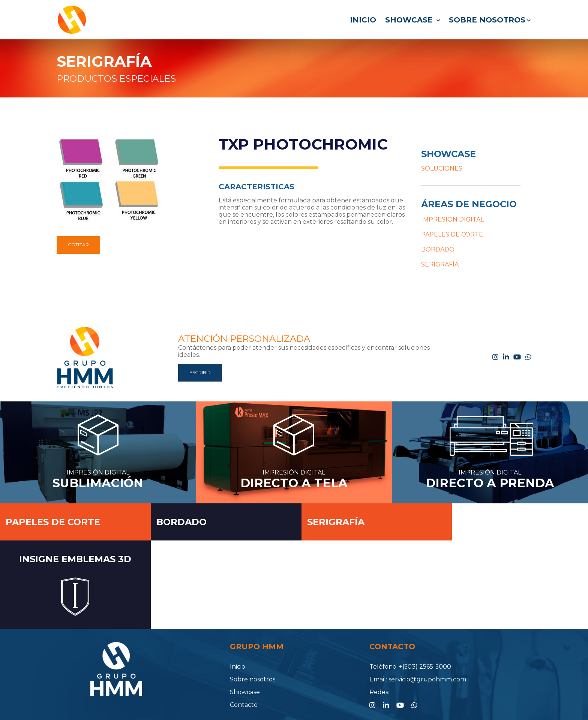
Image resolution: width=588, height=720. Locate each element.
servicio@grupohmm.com (427, 642)
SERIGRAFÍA (104, 61)
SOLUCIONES (442, 168)
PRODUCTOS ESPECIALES (116, 79)
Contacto (244, 668)
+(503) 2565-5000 (425, 629)
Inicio (363, 20)
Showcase (412, 20)
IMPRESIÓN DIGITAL (452, 219)
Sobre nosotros (490, 20)
